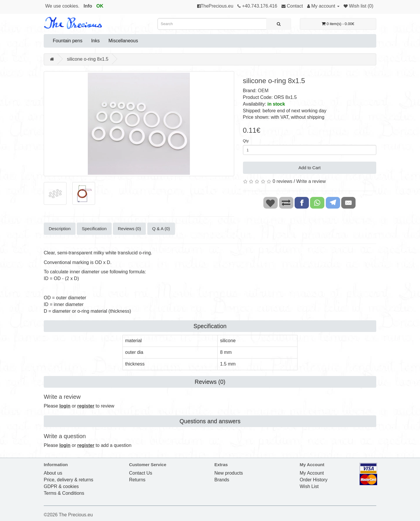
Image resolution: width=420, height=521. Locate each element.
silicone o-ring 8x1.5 (87, 59)
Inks (95, 41)
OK (100, 6)
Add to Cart (309, 168)
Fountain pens (68, 41)
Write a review (311, 181)
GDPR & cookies (61, 486)
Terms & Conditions (64, 493)
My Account (312, 473)
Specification (94, 229)
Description (60, 229)
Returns (137, 480)
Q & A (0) (161, 229)
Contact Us (141, 473)
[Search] (279, 24)
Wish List (309, 486)
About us (53, 473)
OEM (263, 91)
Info (88, 6)
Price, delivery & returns (69, 480)
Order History (314, 480)
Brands (222, 480)
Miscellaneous (123, 41)
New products (229, 473)
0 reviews (283, 181)
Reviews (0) (129, 229)
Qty (246, 141)
